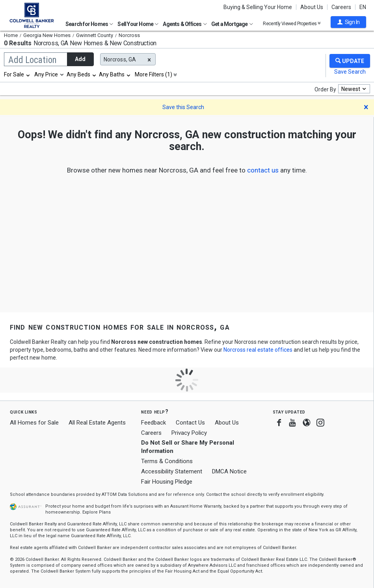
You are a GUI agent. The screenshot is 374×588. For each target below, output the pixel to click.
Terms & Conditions (167, 461)
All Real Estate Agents (97, 423)
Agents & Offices (185, 24)
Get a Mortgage (232, 24)
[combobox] (17, 74)
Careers (341, 7)
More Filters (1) (154, 74)
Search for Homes (89, 24)
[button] (348, 22)
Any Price (46, 74)
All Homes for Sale (34, 423)
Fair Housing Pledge (167, 482)
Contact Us (190, 423)
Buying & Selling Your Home (258, 7)
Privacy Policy (189, 433)
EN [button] (363, 7)
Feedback (154, 423)
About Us (312, 7)
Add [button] (80, 59)
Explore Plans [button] (97, 512)
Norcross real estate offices (258, 350)
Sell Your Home (138, 24)
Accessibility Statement (172, 471)
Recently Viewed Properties (292, 23)
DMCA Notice (229, 471)
